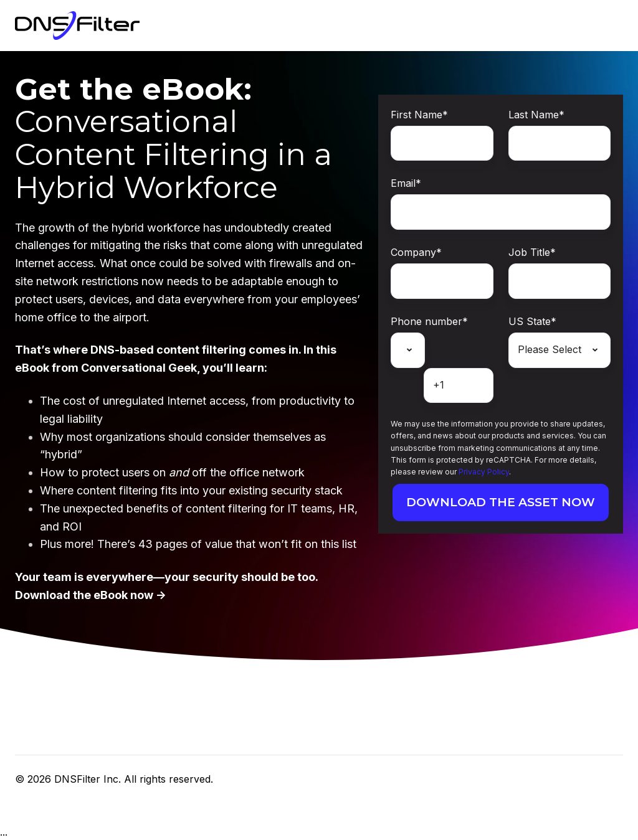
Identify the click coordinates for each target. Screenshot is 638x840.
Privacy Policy (484, 472)
